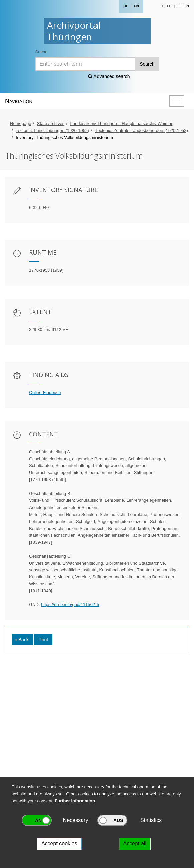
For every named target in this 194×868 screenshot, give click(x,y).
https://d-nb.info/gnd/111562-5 (70, 605)
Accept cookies (59, 843)
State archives (51, 123)
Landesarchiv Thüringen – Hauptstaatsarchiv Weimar (121, 123)
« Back (22, 640)
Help (166, 6)
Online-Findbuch (45, 392)
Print (43, 640)
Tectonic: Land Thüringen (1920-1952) (52, 130)
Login (183, 6)
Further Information (75, 801)
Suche (42, 52)
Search (147, 64)
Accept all (135, 843)
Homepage (21, 123)
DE (126, 6)
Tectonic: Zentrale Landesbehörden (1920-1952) (142, 130)
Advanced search (109, 76)
